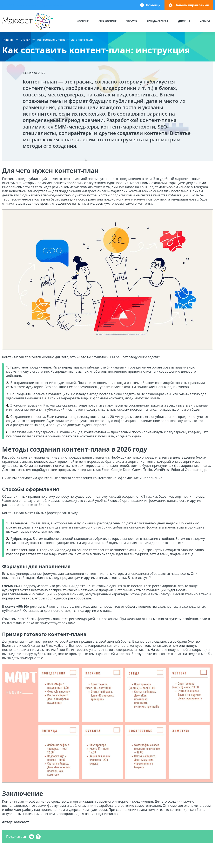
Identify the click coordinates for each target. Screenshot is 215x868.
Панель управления (192, 5)
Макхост (10, 30)
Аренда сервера (157, 21)
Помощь (153, 5)
